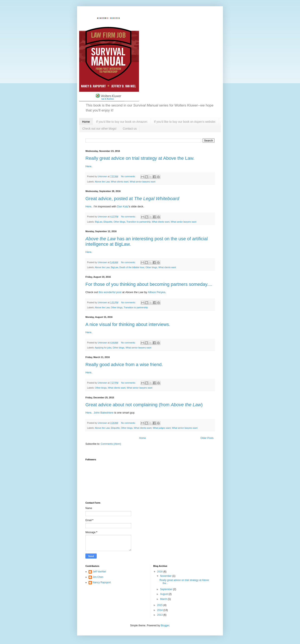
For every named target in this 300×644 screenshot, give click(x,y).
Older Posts (207, 438)
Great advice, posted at (132, 199)
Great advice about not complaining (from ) (144, 405)
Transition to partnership (139, 222)
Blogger (165, 625)
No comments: (129, 176)
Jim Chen (98, 577)
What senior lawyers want (143, 182)
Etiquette (108, 222)
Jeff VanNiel (99, 572)
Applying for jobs (103, 348)
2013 (160, 615)
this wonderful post (110, 292)
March (164, 599)
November (166, 576)
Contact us (130, 129)
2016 (160, 572)
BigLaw (99, 222)
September (166, 589)
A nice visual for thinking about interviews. (128, 324)
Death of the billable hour (132, 267)
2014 (160, 610)
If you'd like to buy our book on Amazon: (122, 122)
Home (86, 122)
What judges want (162, 428)
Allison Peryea (156, 292)
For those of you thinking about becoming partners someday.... (149, 284)
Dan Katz (123, 206)
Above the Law (102, 182)
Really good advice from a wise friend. (124, 365)
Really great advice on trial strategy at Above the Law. (140, 158)
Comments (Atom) (111, 444)
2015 (160, 605)
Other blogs (119, 222)
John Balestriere (104, 413)
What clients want (120, 182)
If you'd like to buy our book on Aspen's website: (185, 122)
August (164, 594)
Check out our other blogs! (99, 129)
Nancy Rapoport (102, 582)
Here (88, 166)
